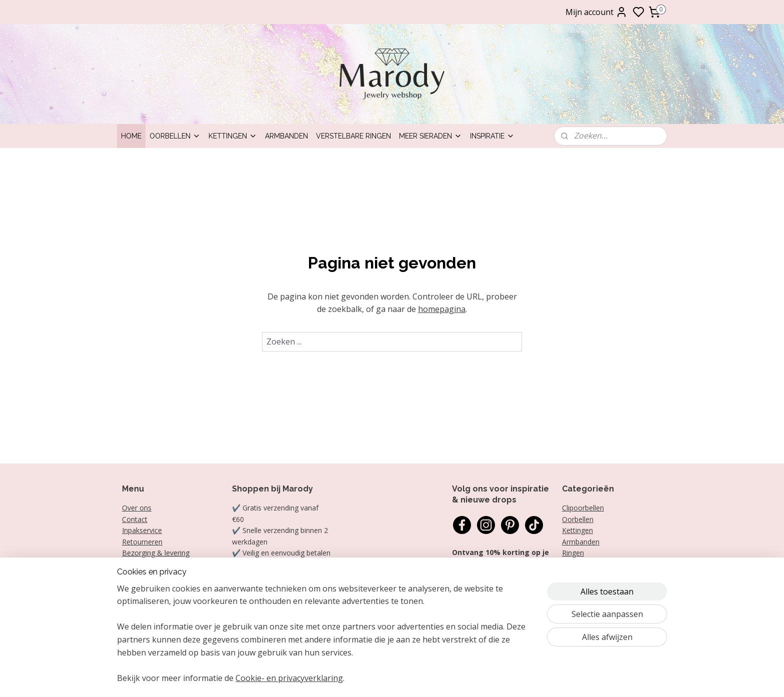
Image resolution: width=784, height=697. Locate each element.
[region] (326, 640)
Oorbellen (175, 136)
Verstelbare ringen (353, 136)
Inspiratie (492, 136)
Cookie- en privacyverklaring (289, 678)
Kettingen (233, 136)
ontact (137, 519)
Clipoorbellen (583, 508)
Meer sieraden (430, 136)
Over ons (137, 508)
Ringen (573, 553)
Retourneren (142, 542)
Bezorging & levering (156, 553)
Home (131, 136)
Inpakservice (142, 530)
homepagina (442, 309)
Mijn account (596, 12)
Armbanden (286, 136)
